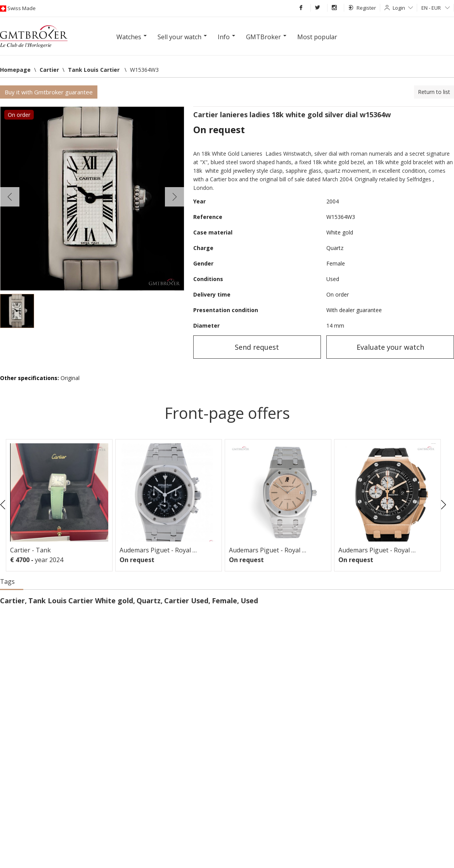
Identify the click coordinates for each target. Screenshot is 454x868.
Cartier (12, 601)
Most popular (317, 37)
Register (362, 8)
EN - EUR (436, 8)
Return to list (434, 92)
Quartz (149, 601)
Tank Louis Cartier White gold (81, 601)
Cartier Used (186, 601)
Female (224, 601)
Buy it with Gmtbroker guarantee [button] (49, 92)
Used (249, 601)
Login (403, 8)
